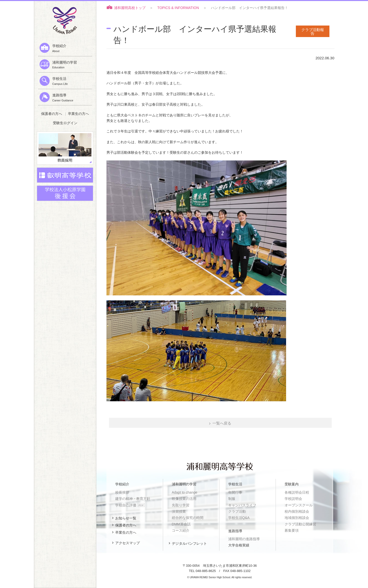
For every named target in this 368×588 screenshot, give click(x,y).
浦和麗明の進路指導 (244, 539)
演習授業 (179, 511)
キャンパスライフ (242, 505)
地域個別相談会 (297, 518)
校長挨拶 (122, 492)
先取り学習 (181, 505)
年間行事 (235, 492)
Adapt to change (185, 492)
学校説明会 (293, 499)
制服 (232, 499)
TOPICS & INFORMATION (178, 8)
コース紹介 (181, 530)
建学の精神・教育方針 (133, 499)
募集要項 (292, 530)
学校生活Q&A (239, 518)
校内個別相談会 (297, 511)
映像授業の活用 (184, 499)
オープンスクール (299, 505)
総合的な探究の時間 (188, 518)
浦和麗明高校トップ (130, 8)
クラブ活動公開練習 (300, 524)
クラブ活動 (237, 511)
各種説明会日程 (297, 492)
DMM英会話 (181, 524)
